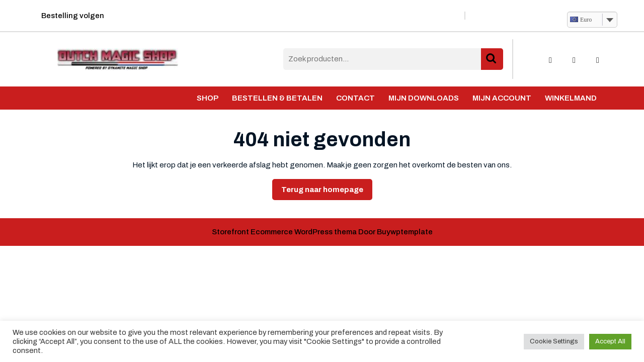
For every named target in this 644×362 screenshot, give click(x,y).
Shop (208, 98)
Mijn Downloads (424, 98)
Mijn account (502, 98)
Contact (355, 98)
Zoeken (492, 59)
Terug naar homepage (327, 192)
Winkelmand (571, 98)
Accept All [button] (610, 341)
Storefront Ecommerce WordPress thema (284, 232)
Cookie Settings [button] (554, 341)
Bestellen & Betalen (277, 98)
